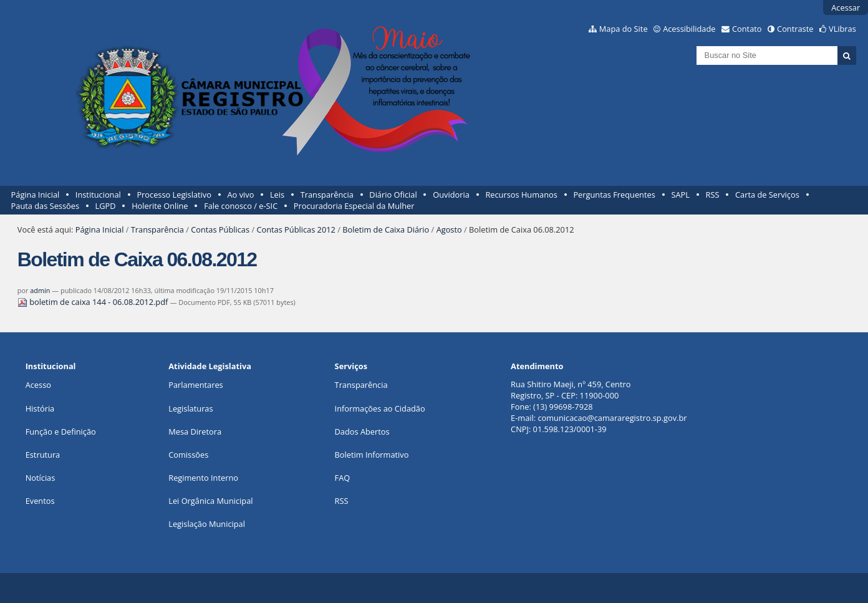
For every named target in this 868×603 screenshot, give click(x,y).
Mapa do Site (624, 29)
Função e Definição (61, 432)
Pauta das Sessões (45, 206)
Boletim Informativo (372, 455)
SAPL (680, 195)
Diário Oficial (393, 195)
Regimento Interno (203, 478)
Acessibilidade (689, 29)
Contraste (795, 29)
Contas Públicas (220, 229)
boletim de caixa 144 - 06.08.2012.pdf (94, 302)
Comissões (188, 455)
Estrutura (43, 455)
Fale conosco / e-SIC (241, 206)
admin (40, 290)
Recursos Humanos (521, 195)
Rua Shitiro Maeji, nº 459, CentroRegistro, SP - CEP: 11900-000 (571, 390)
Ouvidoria (451, 195)
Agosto (449, 229)
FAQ (343, 478)
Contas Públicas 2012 (296, 229)
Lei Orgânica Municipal (210, 501)
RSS (713, 195)
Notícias (41, 478)
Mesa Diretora (195, 432)
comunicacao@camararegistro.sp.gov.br (612, 418)
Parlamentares (195, 385)
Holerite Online (160, 206)
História (40, 408)
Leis (277, 195)
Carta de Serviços (767, 195)
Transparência (327, 195)
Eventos (40, 501)
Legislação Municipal (207, 524)
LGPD (106, 206)
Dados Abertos (362, 432)
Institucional (98, 195)
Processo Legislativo (174, 195)
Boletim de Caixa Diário (386, 229)
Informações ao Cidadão (380, 408)
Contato (747, 29)
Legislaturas (190, 408)
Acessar (846, 7)
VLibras (842, 29)
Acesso (38, 385)
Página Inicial (36, 195)
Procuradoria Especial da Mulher (354, 206)
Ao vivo (241, 195)
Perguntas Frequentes (614, 195)
